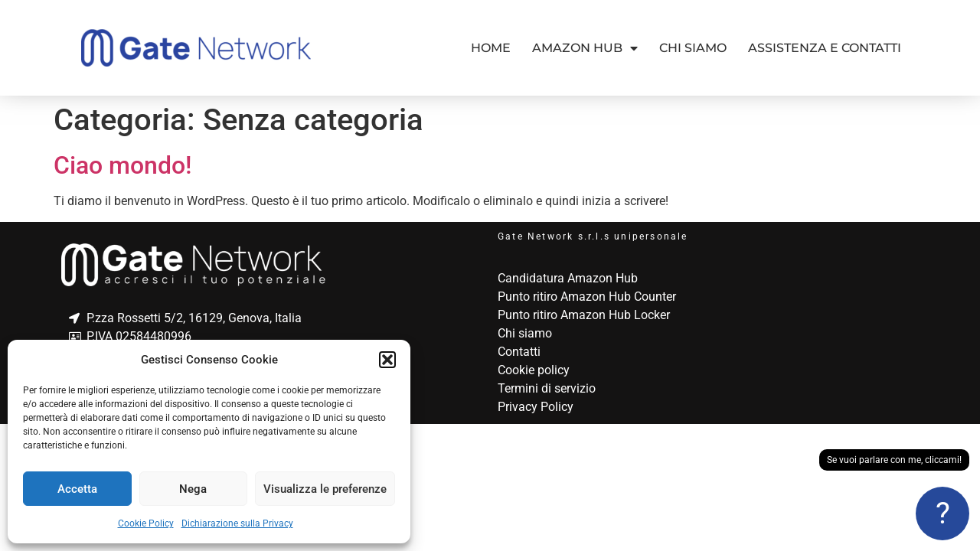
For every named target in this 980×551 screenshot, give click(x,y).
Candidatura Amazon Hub (568, 278)
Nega (193, 489)
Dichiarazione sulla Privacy (237, 523)
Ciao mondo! (122, 165)
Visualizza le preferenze (325, 489)
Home (491, 48)
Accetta (77, 489)
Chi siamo (693, 48)
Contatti (519, 352)
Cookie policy (534, 370)
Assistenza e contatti (825, 48)
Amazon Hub (585, 48)
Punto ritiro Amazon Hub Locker (584, 315)
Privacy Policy (536, 407)
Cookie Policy (146, 523)
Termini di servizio (547, 388)
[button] (387, 360)
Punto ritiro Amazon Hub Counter (587, 297)
